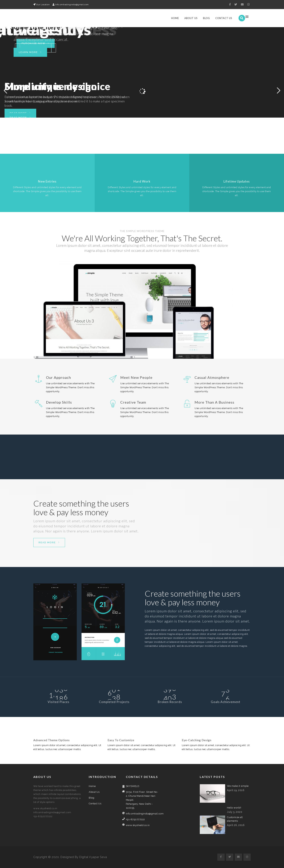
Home (175, 18)
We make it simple (238, 786)
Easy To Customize (121, 740)
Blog (206, 18)
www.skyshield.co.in (138, 825)
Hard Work (142, 181)
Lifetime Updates (237, 181)
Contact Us (224, 18)
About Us (191, 18)
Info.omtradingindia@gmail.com (142, 814)
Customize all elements (235, 819)
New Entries (47, 181)
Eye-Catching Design (197, 740)
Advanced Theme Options (52, 740)
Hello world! (234, 808)
